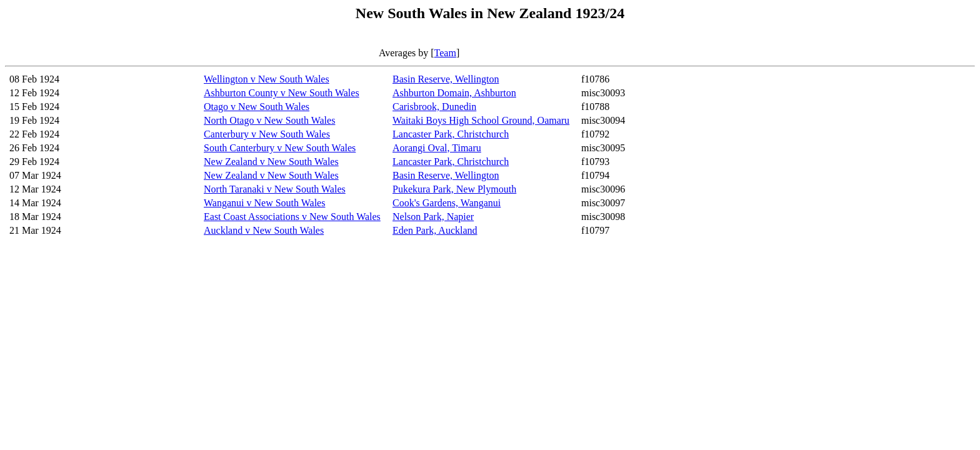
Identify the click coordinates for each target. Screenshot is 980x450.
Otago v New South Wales (257, 107)
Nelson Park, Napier (433, 217)
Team (445, 53)
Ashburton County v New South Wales (282, 93)
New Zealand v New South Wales (271, 162)
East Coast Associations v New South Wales (292, 217)
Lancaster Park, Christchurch (451, 134)
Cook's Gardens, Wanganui (447, 203)
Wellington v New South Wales (267, 79)
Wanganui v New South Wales (264, 203)
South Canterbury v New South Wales (280, 148)
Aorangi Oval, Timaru (437, 148)
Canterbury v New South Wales (267, 134)
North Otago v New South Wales (269, 120)
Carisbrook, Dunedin (434, 107)
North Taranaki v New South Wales (275, 189)
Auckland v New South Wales (264, 230)
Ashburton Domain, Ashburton (454, 93)
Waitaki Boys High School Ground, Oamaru (481, 120)
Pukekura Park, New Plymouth (454, 189)
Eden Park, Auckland (435, 230)
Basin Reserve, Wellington (446, 79)
